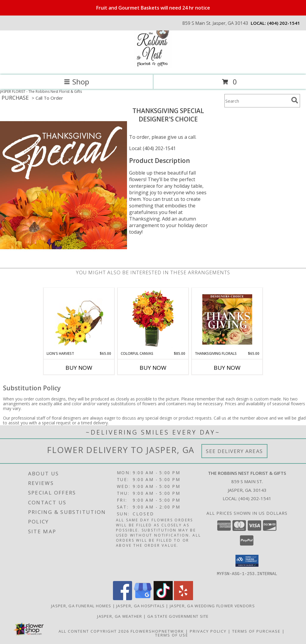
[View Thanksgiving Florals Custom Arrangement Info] (227, 319)
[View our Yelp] (183, 598)
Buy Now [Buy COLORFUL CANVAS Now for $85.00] (153, 368)
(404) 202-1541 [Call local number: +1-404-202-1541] (284, 23)
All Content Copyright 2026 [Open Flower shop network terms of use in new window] (94, 631)
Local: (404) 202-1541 (152, 148)
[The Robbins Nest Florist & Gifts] (153, 66)
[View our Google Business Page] (143, 598)
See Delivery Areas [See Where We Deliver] (234, 451)
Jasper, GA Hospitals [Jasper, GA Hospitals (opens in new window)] (140, 606)
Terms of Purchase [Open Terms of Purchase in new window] (256, 631)
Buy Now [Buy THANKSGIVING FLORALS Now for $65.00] (227, 368)
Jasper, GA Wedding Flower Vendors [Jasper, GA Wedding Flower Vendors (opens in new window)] (212, 606)
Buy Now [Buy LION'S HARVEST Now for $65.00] (79, 368)
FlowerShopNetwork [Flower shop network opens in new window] (157, 631)
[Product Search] (257, 101)
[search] (295, 100)
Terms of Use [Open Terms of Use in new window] (172, 635)
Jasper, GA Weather (120, 616)
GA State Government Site (178, 616)
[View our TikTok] (163, 598)
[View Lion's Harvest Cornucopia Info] (79, 319)
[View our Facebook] (123, 598)
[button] (247, 561)
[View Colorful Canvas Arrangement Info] (153, 319)
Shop (76, 82)
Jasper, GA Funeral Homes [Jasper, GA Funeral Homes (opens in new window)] (81, 606)
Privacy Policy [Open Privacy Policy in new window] (208, 631)
